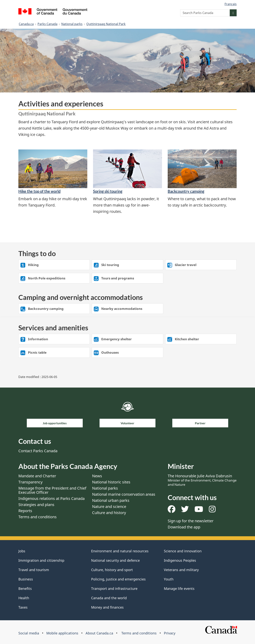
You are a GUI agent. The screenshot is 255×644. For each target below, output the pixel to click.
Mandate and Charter (37, 476)
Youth (169, 579)
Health (24, 598)
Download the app (184, 527)
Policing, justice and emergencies (118, 579)
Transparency (30, 482)
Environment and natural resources (120, 551)
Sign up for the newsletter (191, 521)
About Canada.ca (99, 633)
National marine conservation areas (124, 494)
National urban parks (111, 500)
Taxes (23, 607)
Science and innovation (183, 551)
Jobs (22, 551)
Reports (25, 511)
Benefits (25, 588)
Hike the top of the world (39, 191)
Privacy (170, 633)
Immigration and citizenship (41, 560)
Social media (29, 633)
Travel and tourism (34, 570)
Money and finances (107, 607)
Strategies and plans (36, 505)
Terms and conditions (38, 517)
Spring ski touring (108, 191)
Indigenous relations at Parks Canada (51, 498)
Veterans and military (181, 570)
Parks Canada (47, 24)
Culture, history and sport (112, 570)
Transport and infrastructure (114, 588)
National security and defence (115, 560)
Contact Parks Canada (38, 451)
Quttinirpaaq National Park (106, 24)
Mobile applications (62, 633)
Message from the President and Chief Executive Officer (52, 490)
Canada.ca (26, 24)
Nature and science (109, 506)
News (97, 476)
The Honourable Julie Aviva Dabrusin (202, 480)
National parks (72, 24)
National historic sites (111, 482)
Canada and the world (109, 598)
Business (26, 579)
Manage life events (179, 588)
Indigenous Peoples (180, 560)
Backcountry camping (186, 191)
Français (231, 4)
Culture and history (109, 513)
